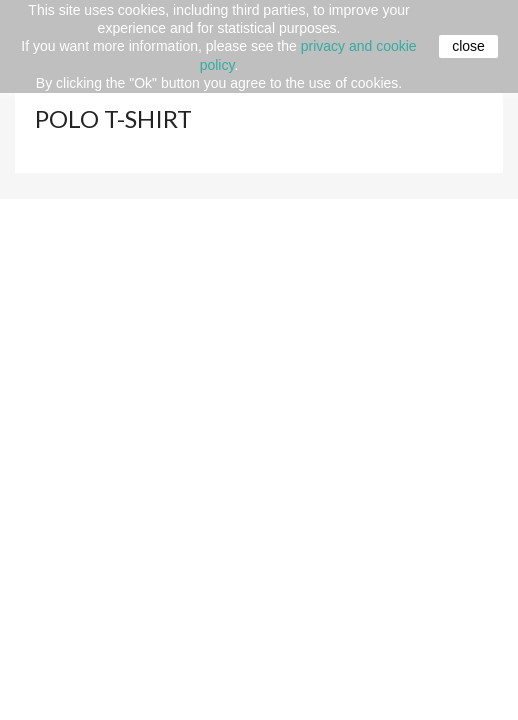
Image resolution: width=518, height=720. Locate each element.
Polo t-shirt (113, 118)
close (468, 46)
